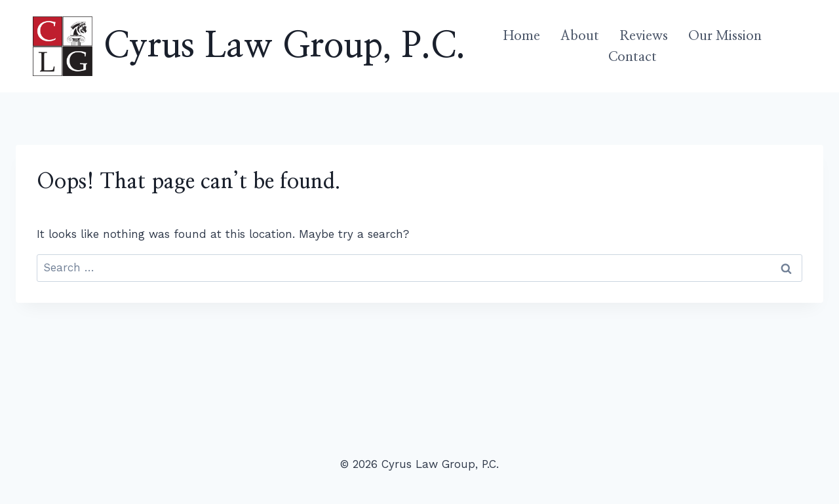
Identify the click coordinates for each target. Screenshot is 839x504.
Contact (633, 57)
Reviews (644, 36)
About (580, 36)
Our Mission (725, 36)
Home (522, 36)
